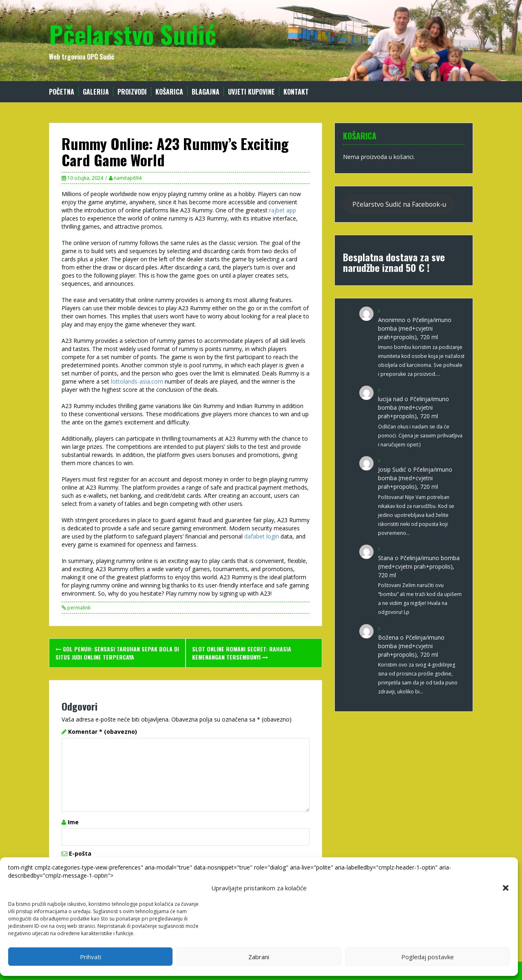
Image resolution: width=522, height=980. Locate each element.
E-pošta (80, 853)
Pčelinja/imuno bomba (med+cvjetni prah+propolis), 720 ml (415, 328)
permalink (78, 608)
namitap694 (128, 178)
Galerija (96, 92)
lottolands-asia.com (137, 381)
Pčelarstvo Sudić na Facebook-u (399, 204)
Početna (62, 92)
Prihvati (91, 957)
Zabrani (259, 957)
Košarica (169, 92)
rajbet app (283, 210)
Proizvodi (132, 92)
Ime (73, 822)
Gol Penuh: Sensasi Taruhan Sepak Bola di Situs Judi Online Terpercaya (117, 653)
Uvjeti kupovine (251, 92)
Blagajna (206, 92)
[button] (506, 888)
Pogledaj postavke (428, 957)
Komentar (103, 732)
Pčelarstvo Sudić (133, 34)
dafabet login (262, 536)
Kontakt (296, 92)
